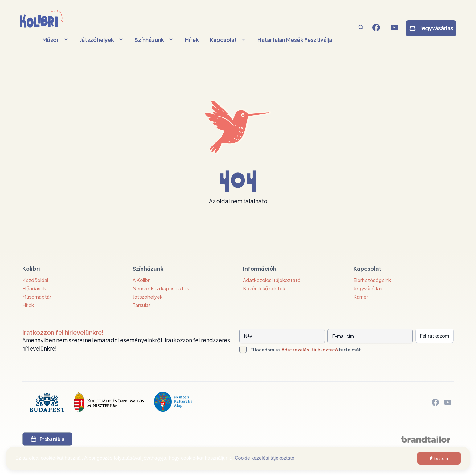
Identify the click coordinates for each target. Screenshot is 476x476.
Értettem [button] (439, 458)
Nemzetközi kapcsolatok (161, 288)
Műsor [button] (56, 40)
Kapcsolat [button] (228, 40)
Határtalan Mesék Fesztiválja (295, 40)
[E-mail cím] (370, 336)
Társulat (142, 305)
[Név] (282, 336)
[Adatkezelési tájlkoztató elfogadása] (243, 349)
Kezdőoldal (35, 280)
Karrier (361, 297)
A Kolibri (142, 280)
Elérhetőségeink (372, 280)
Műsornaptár (37, 297)
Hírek (192, 40)
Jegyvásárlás (368, 288)
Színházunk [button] (154, 40)
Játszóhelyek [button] (102, 40)
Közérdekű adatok (264, 288)
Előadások (34, 288)
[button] (361, 27)
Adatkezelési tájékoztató (272, 280)
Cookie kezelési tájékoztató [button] (265, 458)
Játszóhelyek (148, 297)
